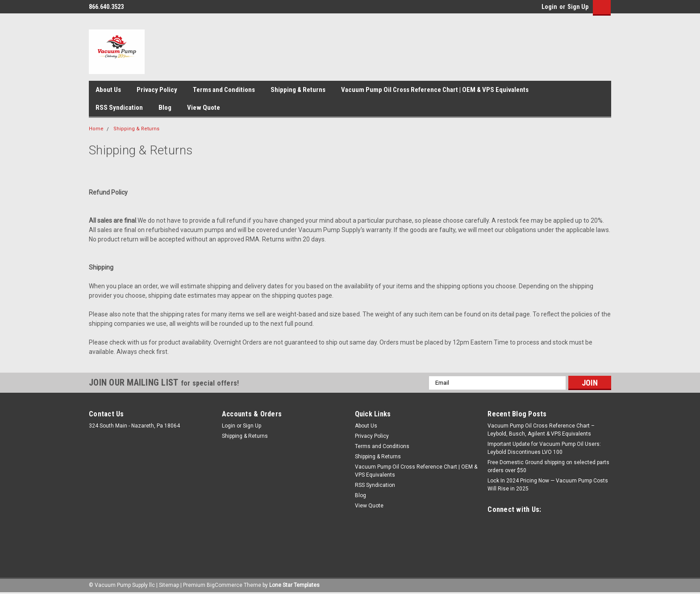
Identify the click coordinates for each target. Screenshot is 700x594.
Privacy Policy (157, 90)
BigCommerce (225, 585)
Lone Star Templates (294, 585)
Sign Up (578, 7)
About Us (108, 90)
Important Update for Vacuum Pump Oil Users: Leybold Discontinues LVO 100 (544, 448)
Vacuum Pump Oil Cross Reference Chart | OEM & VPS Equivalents (435, 90)
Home (96, 129)
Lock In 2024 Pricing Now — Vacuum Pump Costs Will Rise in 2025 (548, 485)
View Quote (204, 108)
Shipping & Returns (298, 90)
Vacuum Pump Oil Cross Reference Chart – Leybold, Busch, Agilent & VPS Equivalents (541, 430)
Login (549, 7)
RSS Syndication (119, 108)
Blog (165, 108)
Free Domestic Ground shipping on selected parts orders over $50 (548, 466)
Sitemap (169, 585)
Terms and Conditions (224, 90)
